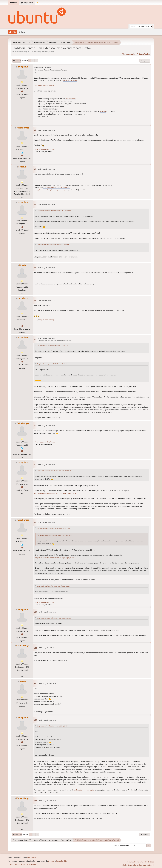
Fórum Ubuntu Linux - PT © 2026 (141, 862)
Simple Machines (30, 864)
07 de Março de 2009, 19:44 (48, 648)
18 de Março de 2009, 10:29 (48, 801)
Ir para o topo (17, 834)
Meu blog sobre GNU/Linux (45, 149)
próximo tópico (143, 54)
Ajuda (124, 865)
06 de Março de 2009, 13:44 (42, 67)
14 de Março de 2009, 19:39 (48, 684)
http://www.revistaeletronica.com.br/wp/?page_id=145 (55, 493)
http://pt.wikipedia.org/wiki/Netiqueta (57, 187)
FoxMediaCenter (70, 80)
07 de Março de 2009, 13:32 (47, 522)
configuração (89, 790)
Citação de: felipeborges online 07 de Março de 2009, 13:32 (54, 618)
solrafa (23, 681)
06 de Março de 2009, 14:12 (47, 130)
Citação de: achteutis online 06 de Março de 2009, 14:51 (53, 245)
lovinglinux (23, 67)
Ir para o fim (17, 61)
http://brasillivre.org (46, 320)
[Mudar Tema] (38, 3)
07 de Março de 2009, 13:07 (47, 426)
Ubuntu (51, 861)
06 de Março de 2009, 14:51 (47, 169)
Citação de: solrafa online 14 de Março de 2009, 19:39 (52, 726)
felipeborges (23, 128)
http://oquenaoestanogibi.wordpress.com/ (50, 190)
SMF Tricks (31, 858)
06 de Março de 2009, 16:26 (47, 205)
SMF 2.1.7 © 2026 (15, 864)
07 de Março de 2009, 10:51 (47, 338)
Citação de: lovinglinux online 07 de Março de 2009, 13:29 (53, 528)
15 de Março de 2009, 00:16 (48, 720)
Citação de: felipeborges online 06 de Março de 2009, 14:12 (54, 210)
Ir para (116, 845)
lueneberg (23, 298)
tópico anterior (129, 54)
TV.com (103, 111)
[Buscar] (139, 26)
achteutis (23, 167)
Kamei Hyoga (23, 645)
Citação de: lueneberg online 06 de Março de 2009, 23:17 (53, 364)
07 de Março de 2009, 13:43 (48, 612)
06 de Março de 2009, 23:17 (47, 300)
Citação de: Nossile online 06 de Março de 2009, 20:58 (52, 345)
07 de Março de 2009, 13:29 (47, 465)
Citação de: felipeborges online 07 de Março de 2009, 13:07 (54, 471)
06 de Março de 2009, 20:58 (47, 268)
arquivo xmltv (71, 98)
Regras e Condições (135, 865)
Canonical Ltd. (62, 861)
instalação (78, 790)
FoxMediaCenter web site (44, 86)
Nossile (23, 265)
